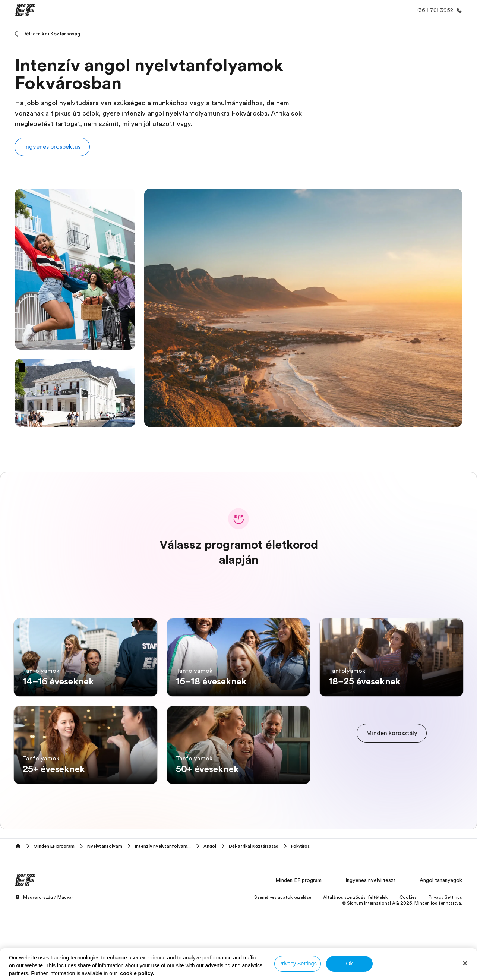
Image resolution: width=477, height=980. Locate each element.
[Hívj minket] (437, 10)
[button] (52, 147)
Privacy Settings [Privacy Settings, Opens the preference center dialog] (298, 964)
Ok (349, 964)
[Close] (465, 963)
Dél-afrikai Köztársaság (51, 34)
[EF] (25, 10)
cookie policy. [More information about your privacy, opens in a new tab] (137, 973)
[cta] (392, 771)
